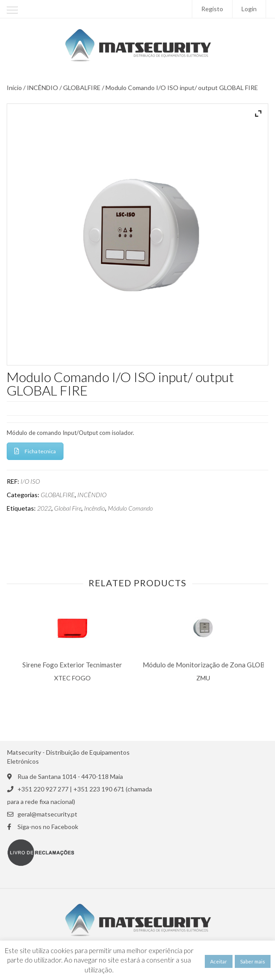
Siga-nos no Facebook (48, 827)
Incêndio (95, 508)
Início (14, 88)
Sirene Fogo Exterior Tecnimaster (72, 665)
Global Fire (68, 508)
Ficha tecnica (35, 451)
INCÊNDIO (42, 88)
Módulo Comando (130, 508)
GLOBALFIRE (82, 88)
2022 (44, 508)
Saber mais (253, 961)
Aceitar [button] (219, 961)
